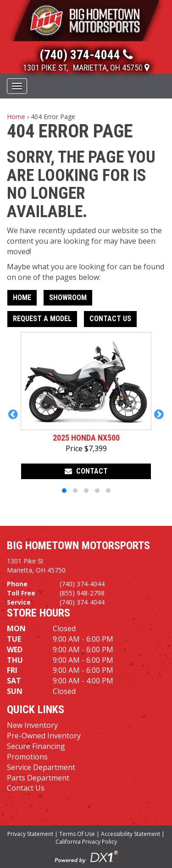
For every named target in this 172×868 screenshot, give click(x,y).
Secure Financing (36, 746)
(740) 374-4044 (82, 584)
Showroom (68, 298)
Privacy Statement (30, 834)
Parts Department (38, 778)
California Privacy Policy (86, 842)
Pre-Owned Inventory (44, 736)
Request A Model (42, 319)
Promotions (27, 757)
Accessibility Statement (130, 834)
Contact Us (110, 319)
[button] (13, 414)
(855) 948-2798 (82, 593)
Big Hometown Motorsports (78, 546)
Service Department (41, 767)
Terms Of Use (77, 834)
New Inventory (32, 725)
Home (16, 117)
